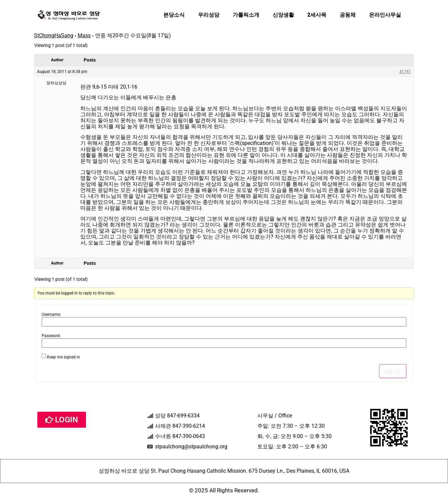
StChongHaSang (54, 35)
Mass (84, 35)
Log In (393, 371)
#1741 (405, 72)
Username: (51, 314)
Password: (51, 336)
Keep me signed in (63, 357)
